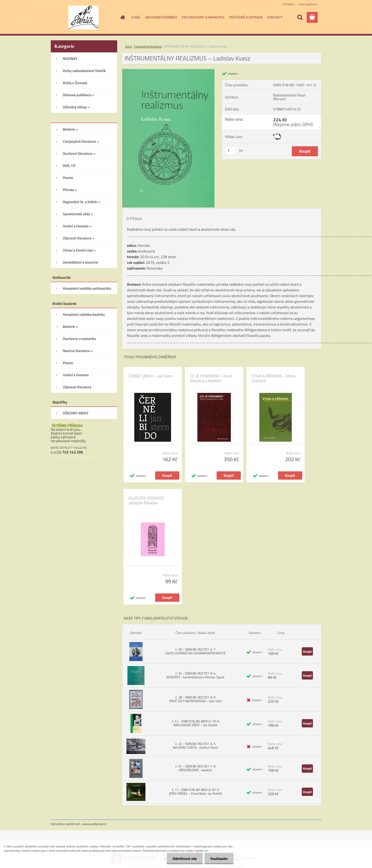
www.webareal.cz (95, 824)
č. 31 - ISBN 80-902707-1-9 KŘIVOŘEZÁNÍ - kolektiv (195, 768)
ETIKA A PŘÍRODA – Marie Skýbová (274, 378)
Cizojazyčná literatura (148, 46)
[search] (300, 17)
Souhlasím (219, 859)
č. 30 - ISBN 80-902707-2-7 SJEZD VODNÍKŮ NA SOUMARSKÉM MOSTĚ (195, 651)
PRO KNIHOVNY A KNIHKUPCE (203, 17)
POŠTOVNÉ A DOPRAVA (246, 17)
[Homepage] (122, 17)
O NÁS (136, 17)
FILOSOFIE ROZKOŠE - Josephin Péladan (148, 501)
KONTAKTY (275, 17)
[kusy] (231, 150)
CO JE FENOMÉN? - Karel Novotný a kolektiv (211, 378)
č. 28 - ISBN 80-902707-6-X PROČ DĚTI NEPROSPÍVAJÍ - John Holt (195, 699)
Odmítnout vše (185, 859)
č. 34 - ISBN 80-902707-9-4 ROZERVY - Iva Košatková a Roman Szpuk (195, 675)
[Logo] (83, 18)
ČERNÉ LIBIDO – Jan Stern (151, 376)
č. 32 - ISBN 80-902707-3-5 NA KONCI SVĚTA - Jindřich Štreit (195, 746)
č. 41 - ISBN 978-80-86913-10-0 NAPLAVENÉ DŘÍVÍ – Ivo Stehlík (195, 723)
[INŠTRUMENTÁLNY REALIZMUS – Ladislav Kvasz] (168, 71)
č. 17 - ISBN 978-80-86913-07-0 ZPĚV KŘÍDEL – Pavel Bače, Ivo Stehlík (195, 792)
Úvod (128, 46)
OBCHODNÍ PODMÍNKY (161, 17)
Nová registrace (308, 4)
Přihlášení (289, 4)
